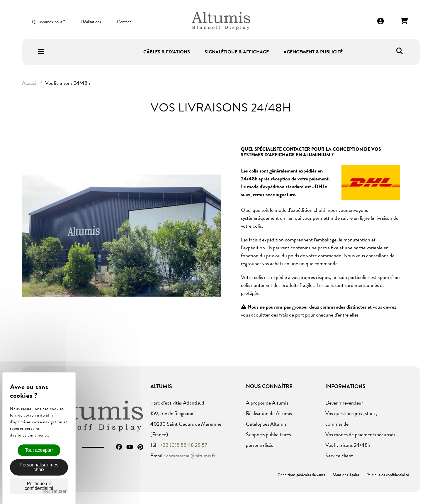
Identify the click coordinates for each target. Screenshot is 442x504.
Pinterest (140, 447)
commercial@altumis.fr (191, 455)
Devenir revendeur (344, 403)
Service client (339, 455)
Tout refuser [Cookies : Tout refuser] (54, 491)
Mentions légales (346, 475)
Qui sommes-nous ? (49, 22)
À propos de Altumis (267, 403)
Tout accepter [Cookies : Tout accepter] (39, 450)
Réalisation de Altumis (269, 413)
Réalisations (91, 22)
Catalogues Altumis (266, 424)
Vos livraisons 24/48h (348, 445)
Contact (124, 22)
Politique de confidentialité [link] (39, 486)
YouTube (130, 447)
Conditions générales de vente (301, 475)
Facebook (119, 447)
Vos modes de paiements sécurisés (360, 434)
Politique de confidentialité (388, 475)
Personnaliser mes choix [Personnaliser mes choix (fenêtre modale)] (39, 467)
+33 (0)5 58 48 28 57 (184, 445)
